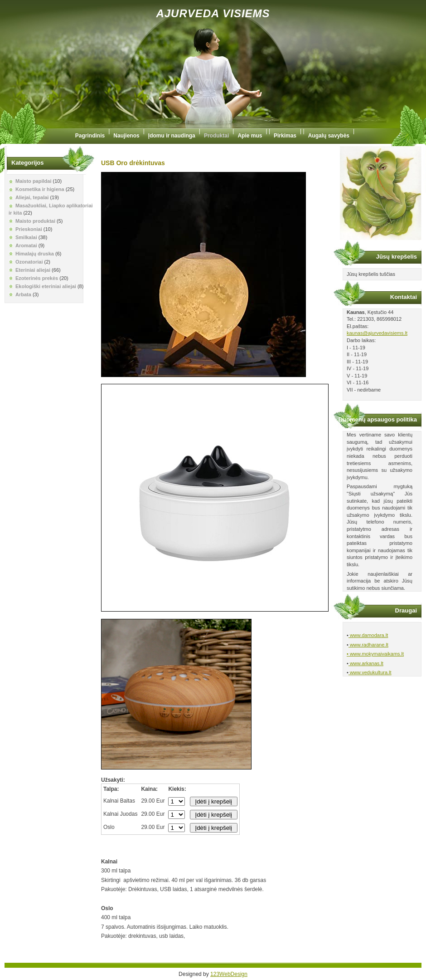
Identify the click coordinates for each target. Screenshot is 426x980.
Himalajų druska (35, 254)
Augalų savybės (329, 136)
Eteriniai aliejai (33, 270)
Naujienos (126, 136)
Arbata (23, 294)
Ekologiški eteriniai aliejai (46, 286)
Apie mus (250, 136)
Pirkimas (285, 136)
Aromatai (26, 245)
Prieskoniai (29, 229)
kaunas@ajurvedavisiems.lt (377, 333)
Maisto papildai (33, 181)
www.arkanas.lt (366, 663)
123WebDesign (229, 974)
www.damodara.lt (368, 635)
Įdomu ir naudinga (172, 136)
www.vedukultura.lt (370, 672)
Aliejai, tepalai (32, 197)
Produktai (216, 136)
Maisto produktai (35, 221)
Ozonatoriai (29, 262)
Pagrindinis (90, 136)
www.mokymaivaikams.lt (376, 654)
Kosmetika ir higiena (40, 189)
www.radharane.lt (368, 645)
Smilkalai (26, 237)
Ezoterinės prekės (37, 278)
